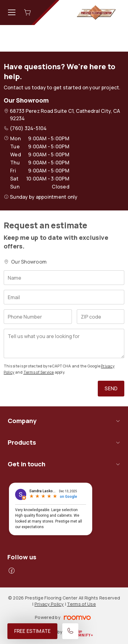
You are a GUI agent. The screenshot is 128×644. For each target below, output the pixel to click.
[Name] (64, 278)
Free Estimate (32, 631)
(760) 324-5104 (28, 128)
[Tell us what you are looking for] (64, 343)
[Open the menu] (12, 12)
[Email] (64, 297)
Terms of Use (81, 604)
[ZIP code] (101, 317)
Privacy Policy (49, 604)
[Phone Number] (38, 317)
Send (111, 388)
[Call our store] (70, 631)
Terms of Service (39, 372)
